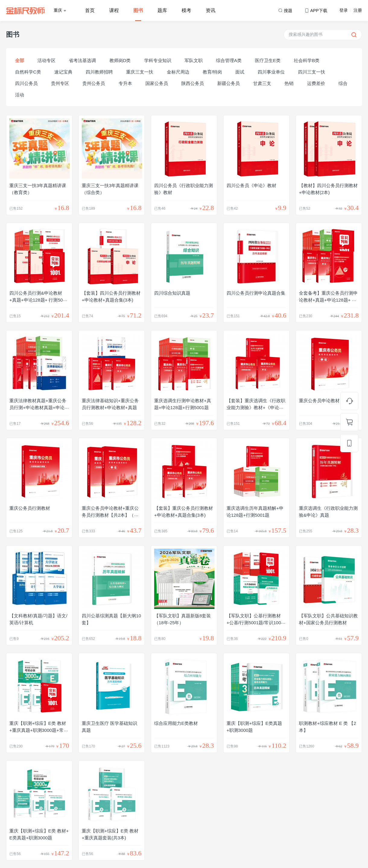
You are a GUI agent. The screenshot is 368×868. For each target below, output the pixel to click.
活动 (20, 95)
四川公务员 (26, 83)
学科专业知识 (158, 60)
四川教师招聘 (99, 72)
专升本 (125, 83)
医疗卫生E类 (268, 60)
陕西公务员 (193, 83)
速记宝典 (63, 72)
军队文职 (194, 60)
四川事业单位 (271, 72)
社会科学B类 (307, 60)
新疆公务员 (228, 83)
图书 (138, 10)
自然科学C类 (28, 72)
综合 (343, 83)
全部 (20, 60)
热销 (289, 83)
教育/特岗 (212, 72)
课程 (114, 10)
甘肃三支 (262, 83)
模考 (186, 10)
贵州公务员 (94, 83)
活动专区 (46, 60)
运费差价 (316, 83)
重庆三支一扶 (140, 72)
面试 (240, 72)
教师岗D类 (120, 60)
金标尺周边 (178, 72)
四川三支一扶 (312, 72)
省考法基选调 (82, 60)
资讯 (211, 10)
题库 (162, 10)
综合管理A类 (229, 60)
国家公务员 (157, 83)
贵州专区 (60, 83)
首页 (90, 10)
